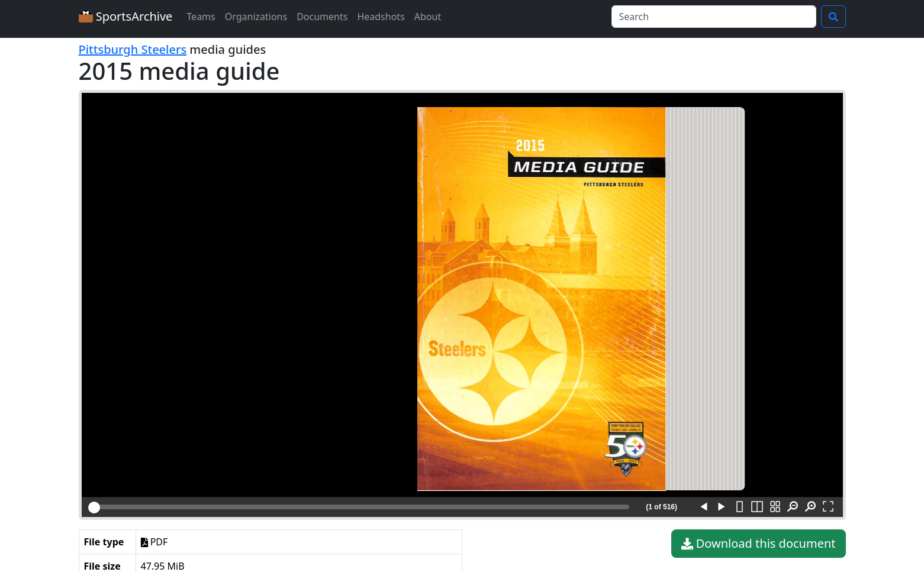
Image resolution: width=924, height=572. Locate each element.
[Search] (714, 17)
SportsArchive (126, 16)
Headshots (381, 17)
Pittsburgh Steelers (133, 49)
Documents (322, 17)
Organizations (256, 17)
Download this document (759, 544)
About (428, 17)
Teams (201, 17)
